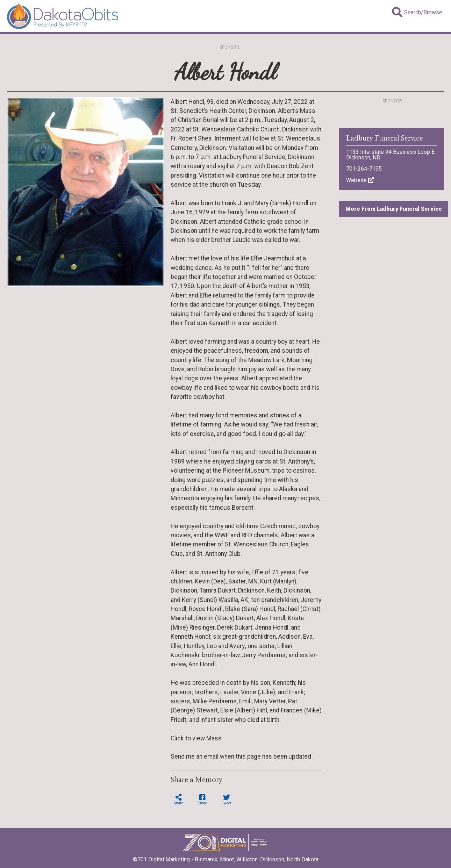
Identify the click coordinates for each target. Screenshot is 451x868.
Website (360, 180)
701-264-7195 (364, 169)
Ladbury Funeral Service (385, 138)
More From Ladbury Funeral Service (394, 209)
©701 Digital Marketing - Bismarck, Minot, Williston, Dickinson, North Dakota (226, 857)
